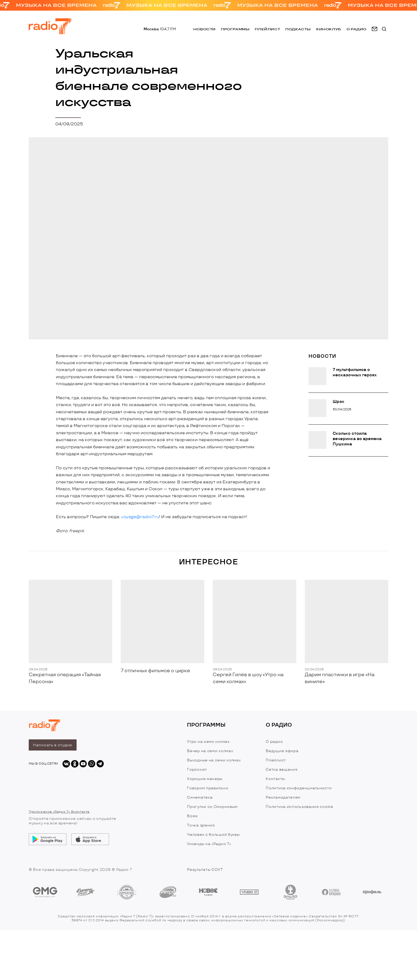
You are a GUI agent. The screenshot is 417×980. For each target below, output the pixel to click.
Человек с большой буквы (213, 835)
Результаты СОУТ (205, 870)
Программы (235, 29)
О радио (274, 742)
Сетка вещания (282, 770)
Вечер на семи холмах (210, 751)
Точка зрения (201, 825)
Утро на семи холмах (208, 742)
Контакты (275, 779)
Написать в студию (53, 745)
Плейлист (267, 29)
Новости (205, 29)
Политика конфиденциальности (299, 788)
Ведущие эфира (282, 751)
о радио (356, 29)
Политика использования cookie (299, 807)
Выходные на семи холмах (214, 760)
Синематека (200, 797)
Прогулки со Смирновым (212, 807)
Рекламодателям (283, 797)
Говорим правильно (208, 788)
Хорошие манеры (205, 779)
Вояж (192, 816)
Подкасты (298, 29)
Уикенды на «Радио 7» (209, 844)
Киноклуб (329, 29)
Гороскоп (197, 770)
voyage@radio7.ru (140, 517)
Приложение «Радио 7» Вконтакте (59, 812)
